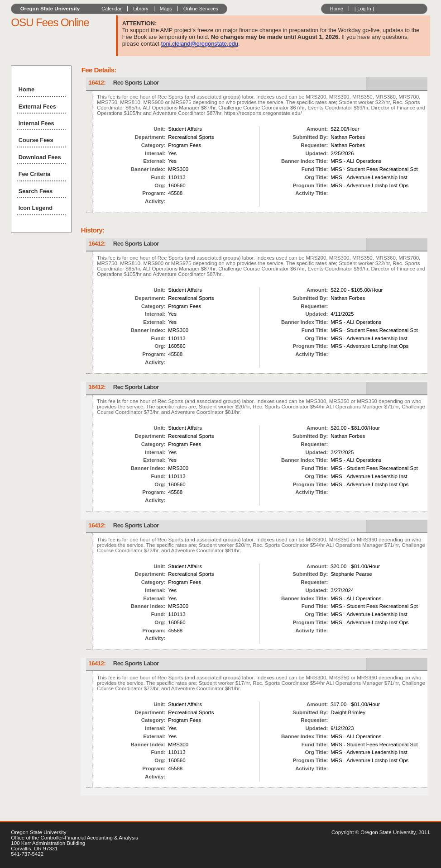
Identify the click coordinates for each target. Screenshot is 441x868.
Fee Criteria (34, 174)
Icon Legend (36, 208)
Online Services (201, 9)
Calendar (112, 9)
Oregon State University (50, 9)
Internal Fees (36, 123)
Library (141, 9)
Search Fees (36, 191)
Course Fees (36, 140)
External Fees (37, 107)
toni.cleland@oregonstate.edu (200, 44)
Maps (166, 9)
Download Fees (40, 157)
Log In (364, 9)
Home (336, 9)
